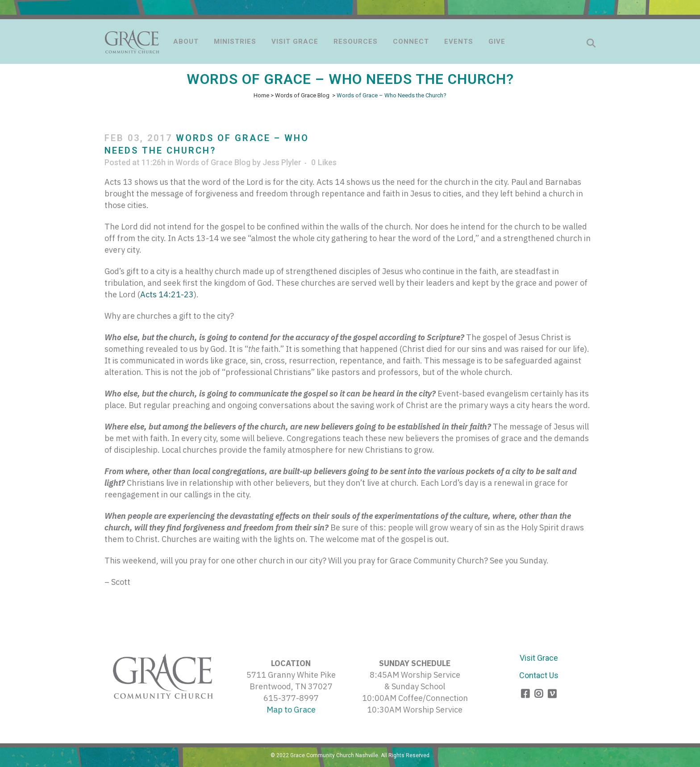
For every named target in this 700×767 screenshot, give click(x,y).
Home (261, 95)
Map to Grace (291, 710)
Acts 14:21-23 (167, 294)
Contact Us (539, 675)
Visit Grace (539, 658)
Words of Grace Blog (302, 95)
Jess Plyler (282, 162)
